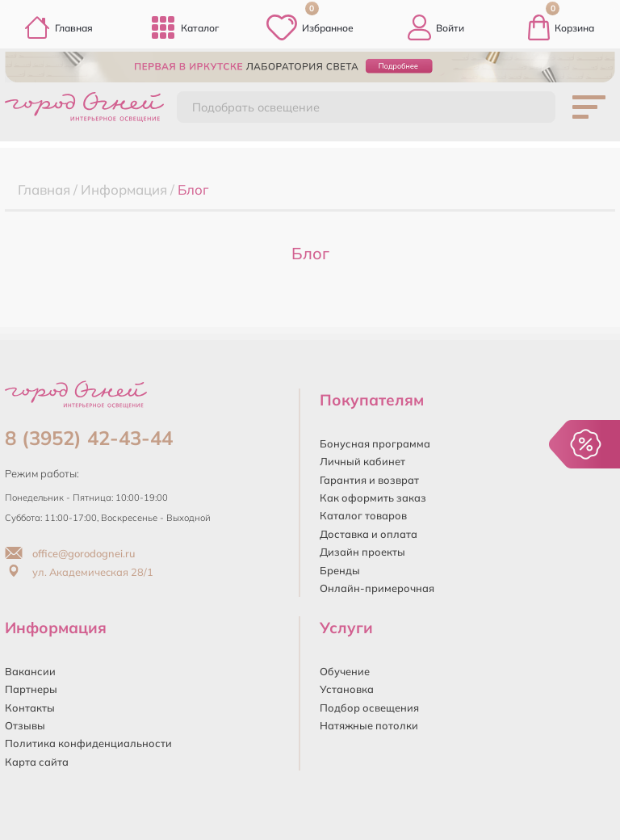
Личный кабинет (362, 461)
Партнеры (31, 689)
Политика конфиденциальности (88, 743)
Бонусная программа (375, 443)
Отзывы (25, 725)
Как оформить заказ (373, 498)
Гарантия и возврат (369, 480)
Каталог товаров (363, 515)
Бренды (340, 570)
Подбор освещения (369, 708)
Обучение (345, 671)
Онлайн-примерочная (377, 588)
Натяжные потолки (369, 725)
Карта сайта (37, 762)
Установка (347, 689)
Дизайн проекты (362, 552)
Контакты (30, 708)
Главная (59, 27)
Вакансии (30, 671)
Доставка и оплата (369, 534)
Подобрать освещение (256, 107)
